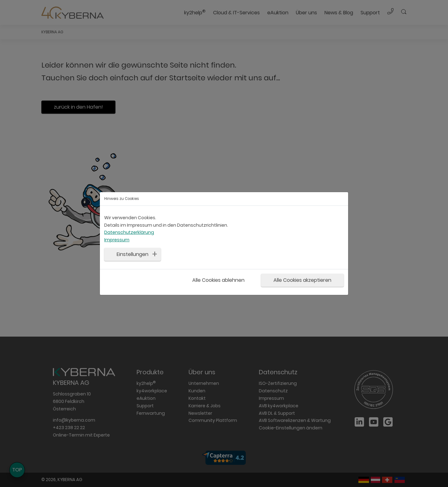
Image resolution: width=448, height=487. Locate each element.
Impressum (117, 240)
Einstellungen (133, 254)
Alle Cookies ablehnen (218, 280)
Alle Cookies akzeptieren (302, 280)
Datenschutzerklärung (129, 232)
